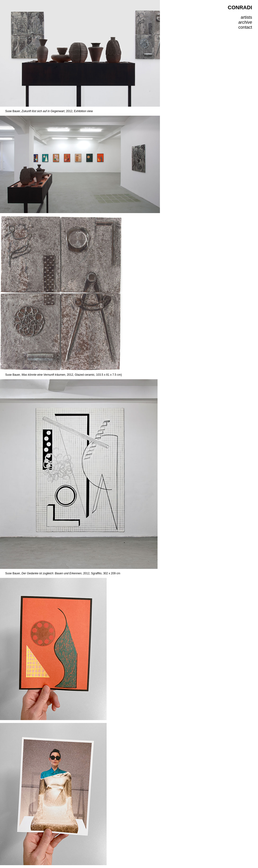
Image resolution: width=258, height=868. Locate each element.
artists (246, 17)
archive (245, 22)
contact (245, 27)
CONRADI (240, 7)
